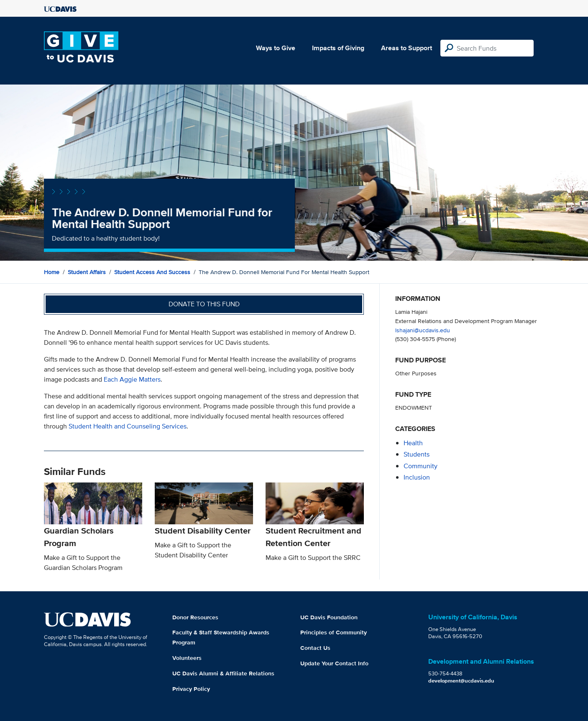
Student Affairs (87, 272)
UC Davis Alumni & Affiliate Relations (223, 673)
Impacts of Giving (338, 48)
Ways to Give (276, 48)
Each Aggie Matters (132, 379)
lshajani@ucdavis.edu (423, 330)
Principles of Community (334, 632)
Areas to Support (406, 48)
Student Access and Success (152, 272)
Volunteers (187, 658)
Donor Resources (195, 617)
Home (52, 272)
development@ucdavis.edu (461, 681)
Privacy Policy (191, 689)
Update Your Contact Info (334, 663)
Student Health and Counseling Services (128, 426)
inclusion (417, 477)
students (417, 454)
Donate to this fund (204, 304)
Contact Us (315, 648)
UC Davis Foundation (329, 617)
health (413, 443)
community (421, 466)
